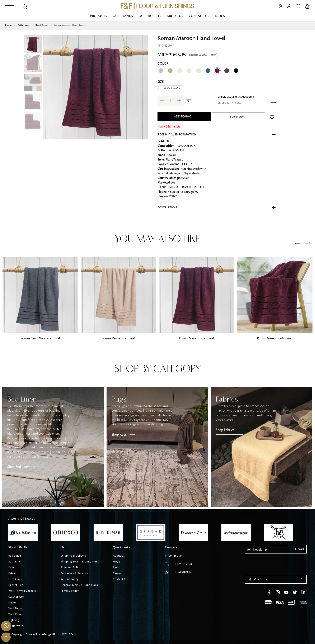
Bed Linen (15, 556)
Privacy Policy (70, 591)
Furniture (15, 579)
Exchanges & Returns (74, 573)
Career (117, 573)
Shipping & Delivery (74, 556)
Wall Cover (16, 614)
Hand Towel (42, 25)
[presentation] (298, 244)
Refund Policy (70, 579)
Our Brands (123, 16)
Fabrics (13, 573)
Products (99, 16)
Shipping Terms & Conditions (80, 562)
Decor (12, 603)
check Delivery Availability (236, 97)
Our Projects (150, 16)
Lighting (14, 620)
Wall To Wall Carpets (22, 591)
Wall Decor (16, 608)
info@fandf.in (174, 556)
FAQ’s (117, 562)
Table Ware (16, 626)
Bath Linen (23, 25)
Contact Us (199, 16)
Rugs (11, 567)
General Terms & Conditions (79, 585)
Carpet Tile (16, 585)
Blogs (220, 16)
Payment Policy (71, 567)
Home (9, 25)
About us (175, 16)
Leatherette (16, 597)
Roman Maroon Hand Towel (70, 25)
